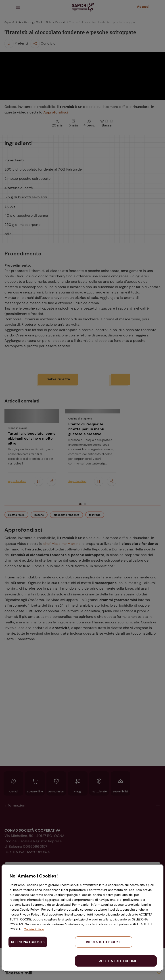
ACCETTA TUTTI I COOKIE (118, 961)
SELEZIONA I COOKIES (28, 942)
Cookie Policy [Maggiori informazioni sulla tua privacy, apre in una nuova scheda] (34, 929)
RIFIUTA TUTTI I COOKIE (104, 942)
